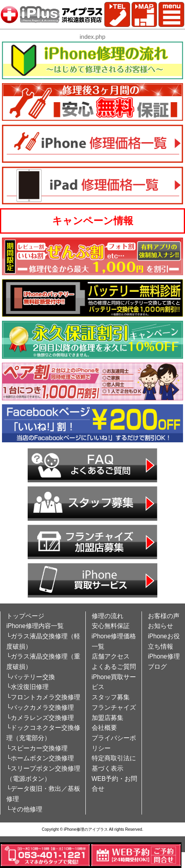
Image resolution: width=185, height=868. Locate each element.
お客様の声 (164, 616)
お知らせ (160, 626)
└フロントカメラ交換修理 (43, 697)
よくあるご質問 (114, 667)
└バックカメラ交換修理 (40, 707)
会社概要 (104, 728)
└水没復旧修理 (27, 687)
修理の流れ (108, 616)
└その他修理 (24, 809)
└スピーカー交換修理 (37, 748)
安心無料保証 (111, 626)
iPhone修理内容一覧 (35, 626)
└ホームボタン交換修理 (40, 758)
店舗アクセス (111, 656)
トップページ (25, 616)
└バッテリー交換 (31, 677)
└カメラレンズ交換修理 (40, 718)
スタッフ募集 (111, 697)
